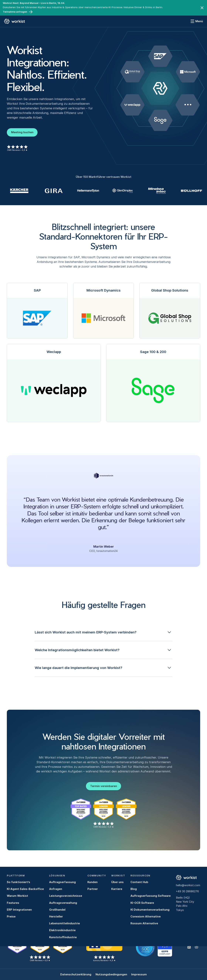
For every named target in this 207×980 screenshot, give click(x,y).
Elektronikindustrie (62, 930)
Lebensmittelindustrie (65, 923)
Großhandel (57, 910)
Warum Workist (17, 896)
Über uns (117, 882)
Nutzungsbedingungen (111, 974)
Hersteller (56, 917)
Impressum (139, 974)
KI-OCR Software (142, 903)
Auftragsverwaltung (63, 903)
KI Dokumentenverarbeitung (150, 910)
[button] (104, 632)
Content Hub (139, 882)
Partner (93, 889)
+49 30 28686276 (187, 891)
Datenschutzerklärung (76, 974)
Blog (134, 889)
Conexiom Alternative (146, 917)
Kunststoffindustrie (63, 937)
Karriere (117, 889)
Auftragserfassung (62, 882)
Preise (11, 917)
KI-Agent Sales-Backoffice (25, 889)
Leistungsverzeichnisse (66, 896)
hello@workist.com (188, 885)
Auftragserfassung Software (151, 896)
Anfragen (56, 889)
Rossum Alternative (144, 923)
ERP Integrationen (19, 910)
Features (13, 903)
